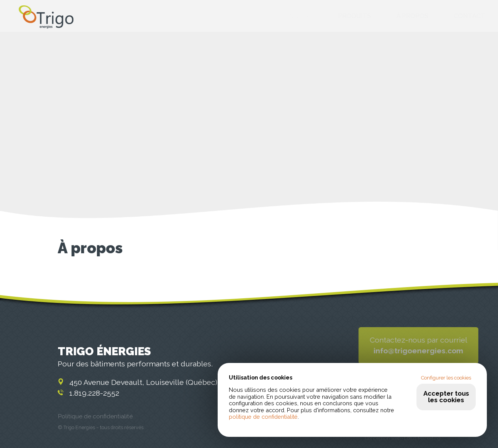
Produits (355, 16)
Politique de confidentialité (95, 416)
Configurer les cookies (446, 378)
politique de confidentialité (263, 417)
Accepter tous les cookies (446, 397)
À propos (412, 16)
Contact (470, 16)
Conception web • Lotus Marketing (403, 438)
